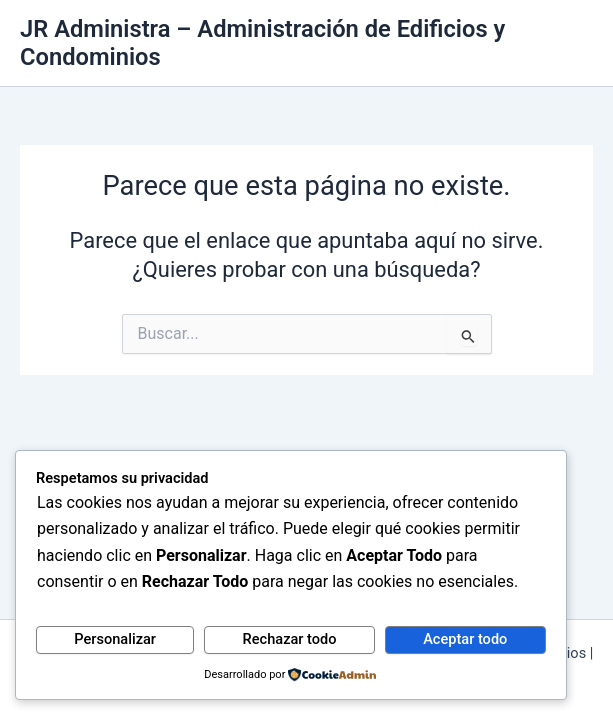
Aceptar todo (465, 639)
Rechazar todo (290, 639)
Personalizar (115, 639)
